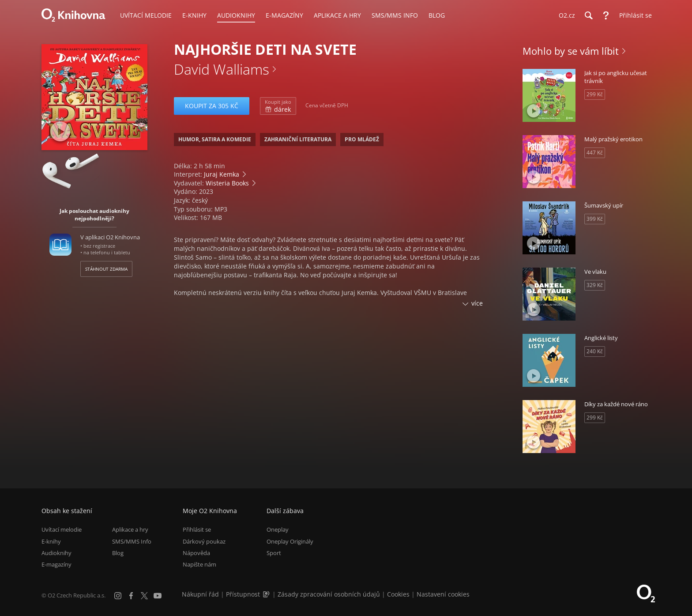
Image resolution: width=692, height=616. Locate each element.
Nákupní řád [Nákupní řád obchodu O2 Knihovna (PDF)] (200, 594)
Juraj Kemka (222, 174)
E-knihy (51, 541)
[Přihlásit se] (633, 15)
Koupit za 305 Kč (212, 106)
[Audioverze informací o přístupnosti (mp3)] (267, 594)
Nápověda (196, 553)
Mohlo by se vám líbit (571, 51)
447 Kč (595, 153)
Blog (118, 553)
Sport (274, 553)
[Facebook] (131, 596)
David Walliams (222, 69)
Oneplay (278, 529)
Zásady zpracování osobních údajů (329, 594)
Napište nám (199, 564)
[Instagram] (118, 596)
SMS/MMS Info (132, 541)
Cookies (398, 594)
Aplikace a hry (130, 529)
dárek (278, 106)
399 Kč (595, 219)
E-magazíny (56, 564)
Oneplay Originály (290, 541)
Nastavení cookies (443, 594)
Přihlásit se (197, 529)
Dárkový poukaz (204, 541)
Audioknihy (56, 553)
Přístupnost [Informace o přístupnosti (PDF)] (243, 594)
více (477, 303)
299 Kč (595, 94)
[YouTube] (158, 596)
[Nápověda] (606, 15)
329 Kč (595, 285)
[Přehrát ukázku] (60, 131)
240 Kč (595, 351)
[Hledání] (588, 15)
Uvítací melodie (62, 529)
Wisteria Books (227, 183)
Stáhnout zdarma (106, 269)
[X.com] (144, 596)
